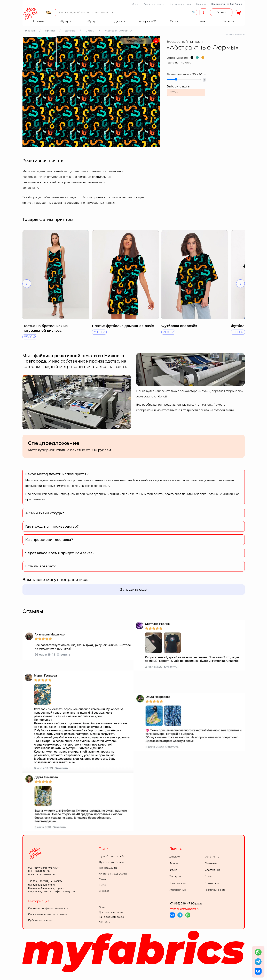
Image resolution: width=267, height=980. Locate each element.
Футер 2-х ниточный (111, 856)
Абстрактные (178, 890)
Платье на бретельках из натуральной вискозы (45, 328)
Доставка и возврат (154, 4)
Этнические (212, 883)
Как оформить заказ (180, 4)
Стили (209, 877)
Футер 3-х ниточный (111, 862)
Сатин (103, 879)
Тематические (178, 883)
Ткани (104, 849)
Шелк (102, 885)
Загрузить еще (134, 590)
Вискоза (104, 891)
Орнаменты (212, 857)
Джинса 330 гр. (108, 868)
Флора (174, 863)
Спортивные (213, 870)
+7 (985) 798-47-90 (186, 904)
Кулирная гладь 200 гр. (113, 874)
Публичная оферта (40, 920)
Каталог (221, 12)
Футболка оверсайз (179, 326)
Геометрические (215, 890)
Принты (176, 849)
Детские (173, 63)
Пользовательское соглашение (48, 914)
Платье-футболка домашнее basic (123, 326)
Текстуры (175, 877)
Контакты (201, 4)
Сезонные (211, 863)
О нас (135, 4)
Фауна (174, 870)
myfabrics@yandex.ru (185, 909)
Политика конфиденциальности (48, 909)
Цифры (187, 63)
